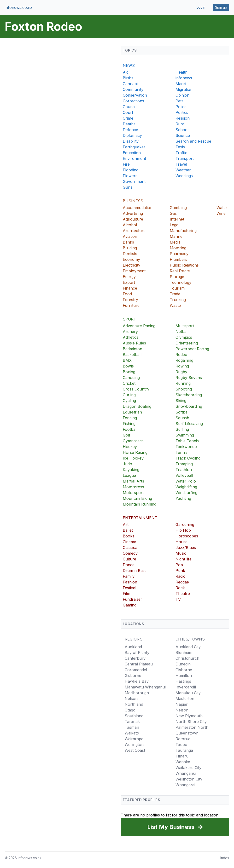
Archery (130, 332)
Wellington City (189, 779)
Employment (134, 271)
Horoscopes (187, 536)
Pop (179, 565)
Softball (182, 412)
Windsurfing (186, 493)
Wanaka (183, 762)
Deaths (129, 124)
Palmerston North (192, 727)
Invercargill (186, 687)
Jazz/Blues (186, 548)
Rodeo (181, 355)
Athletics (131, 337)
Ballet (128, 530)
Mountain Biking (137, 498)
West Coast (135, 750)
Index (225, 858)
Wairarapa (134, 739)
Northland (134, 704)
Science (183, 135)
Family (129, 576)
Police (181, 107)
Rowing (182, 366)
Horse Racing (135, 452)
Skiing (181, 401)
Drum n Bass (135, 571)
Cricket (129, 383)
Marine (176, 236)
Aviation (130, 236)
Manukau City (188, 693)
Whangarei (185, 785)
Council (130, 107)
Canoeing (131, 378)
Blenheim (184, 652)
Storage (177, 277)
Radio (181, 576)
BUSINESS (133, 201)
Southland (134, 716)
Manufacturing (183, 231)
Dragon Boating (137, 406)
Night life (184, 559)
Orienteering (187, 343)
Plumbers (178, 259)
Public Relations (184, 265)
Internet (177, 219)
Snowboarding (189, 406)
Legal (175, 225)
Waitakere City (188, 768)
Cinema (129, 542)
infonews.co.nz (19, 7)
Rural (180, 124)
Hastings (183, 681)
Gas (173, 213)
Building (130, 248)
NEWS (129, 65)
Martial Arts (133, 481)
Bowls (128, 366)
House (181, 542)
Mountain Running (140, 504)
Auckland (133, 647)
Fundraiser (132, 599)
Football (130, 429)
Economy (131, 259)
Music (181, 553)
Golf (127, 435)
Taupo (181, 745)
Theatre (183, 594)
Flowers (130, 176)
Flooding (131, 170)
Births (128, 78)
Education (132, 153)
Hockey (130, 447)
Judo (127, 464)
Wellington (134, 745)
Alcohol (130, 225)
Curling (129, 395)
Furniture (131, 305)
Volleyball (184, 475)
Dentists (130, 254)
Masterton (185, 699)
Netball (182, 332)
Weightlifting (186, 487)
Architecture (134, 231)
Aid (126, 72)
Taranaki (133, 722)
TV (178, 599)
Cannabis (131, 84)
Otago (130, 710)
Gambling (178, 208)
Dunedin (183, 664)
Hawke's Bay (137, 681)
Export (129, 282)
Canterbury (135, 658)
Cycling (129, 401)
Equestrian (132, 412)
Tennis (181, 452)
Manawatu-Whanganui (145, 687)
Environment (134, 158)
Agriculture (133, 219)
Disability (131, 141)
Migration (184, 89)
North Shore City (191, 722)
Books (129, 536)
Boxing (129, 372)
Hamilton (184, 676)
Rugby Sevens (189, 378)
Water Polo (186, 481)
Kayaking (131, 470)
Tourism (177, 288)
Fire (126, 164)
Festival (129, 588)
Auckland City (188, 647)
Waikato (132, 733)
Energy (129, 277)
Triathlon (184, 470)
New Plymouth (189, 716)
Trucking (178, 300)
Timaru (182, 756)
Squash (182, 418)
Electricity (132, 265)
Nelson (131, 699)
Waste (175, 305)
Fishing (129, 424)
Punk (180, 571)
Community (133, 89)
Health (181, 72)
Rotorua (183, 739)
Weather (183, 170)
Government (134, 181)
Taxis (180, 147)
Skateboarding (189, 395)
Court (128, 112)
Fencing (130, 418)
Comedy (130, 553)
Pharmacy (179, 254)
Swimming (185, 435)
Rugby (181, 372)
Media (175, 242)
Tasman (132, 727)
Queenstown (187, 733)
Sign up (221, 7)
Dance (129, 565)
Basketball (132, 355)
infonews (184, 78)
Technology (181, 282)
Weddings (184, 176)
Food (127, 294)
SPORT (129, 319)
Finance (130, 288)
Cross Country (136, 389)
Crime (128, 118)
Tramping (184, 464)
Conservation (135, 95)
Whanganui (186, 773)
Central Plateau (139, 664)
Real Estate (180, 271)
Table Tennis (187, 441)
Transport (185, 158)
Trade (175, 294)
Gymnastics (133, 441)
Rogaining (184, 360)
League (129, 475)
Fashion (130, 582)
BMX (127, 360)
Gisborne (133, 676)
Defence (130, 130)
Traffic (181, 153)
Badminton (132, 349)
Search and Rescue (193, 141)
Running (183, 383)
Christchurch (187, 658)
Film (126, 594)
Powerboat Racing (192, 349)
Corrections (133, 101)
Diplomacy (132, 135)
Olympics (184, 337)
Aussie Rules (134, 343)
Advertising (133, 213)
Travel (181, 164)
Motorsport (133, 493)
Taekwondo (186, 447)
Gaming (130, 605)
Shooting (184, 389)
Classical (131, 548)
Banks (128, 242)
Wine (221, 213)
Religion (183, 118)
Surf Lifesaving (189, 424)
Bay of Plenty (137, 652)
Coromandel (136, 670)
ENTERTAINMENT (140, 518)
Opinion (182, 95)
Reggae (182, 582)
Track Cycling (188, 458)
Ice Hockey (133, 458)
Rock (180, 588)
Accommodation (138, 208)
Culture (129, 559)
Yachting (183, 498)
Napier (182, 704)
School (182, 130)
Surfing (182, 429)
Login (201, 7)
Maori (181, 84)
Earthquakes (134, 147)
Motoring (178, 248)
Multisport (185, 326)
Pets (179, 101)
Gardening (185, 524)
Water (222, 208)
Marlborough (137, 693)
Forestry (130, 300)
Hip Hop (183, 530)
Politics (182, 112)
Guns (128, 187)
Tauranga (184, 750)
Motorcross (133, 487)
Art (126, 524)
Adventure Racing (139, 326)
